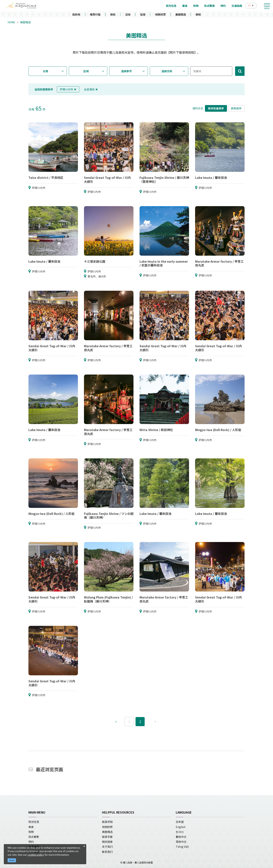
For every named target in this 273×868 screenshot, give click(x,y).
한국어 (180, 832)
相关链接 (107, 842)
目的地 (76, 14)
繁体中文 (181, 837)
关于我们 (107, 847)
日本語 (180, 822)
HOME (11, 22)
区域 (86, 71)
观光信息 (34, 822)
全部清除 (91, 89)
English (181, 827)
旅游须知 (107, 822)
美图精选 (181, 14)
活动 (128, 14)
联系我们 (107, 852)
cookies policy (36, 855)
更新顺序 (236, 108)
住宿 (143, 14)
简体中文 (181, 842)
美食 (31, 827)
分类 (45, 71)
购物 (31, 832)
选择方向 (167, 71)
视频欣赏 (160, 14)
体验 (113, 14)
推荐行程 (95, 14)
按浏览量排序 (216, 108)
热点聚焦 (34, 837)
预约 (31, 842)
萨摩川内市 (68, 89)
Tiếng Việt (182, 847)
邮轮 (198, 14)
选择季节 (126, 71)
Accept (12, 860)
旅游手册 (107, 837)
